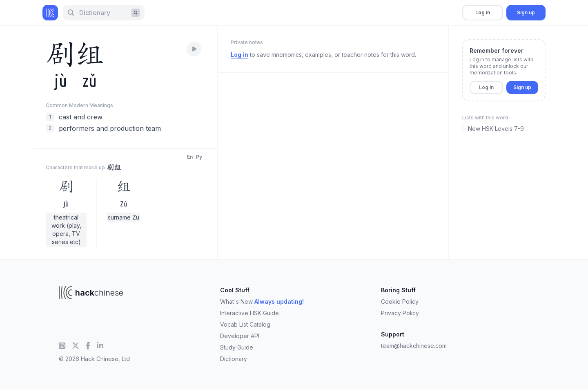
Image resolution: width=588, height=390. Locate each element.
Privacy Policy (400, 313)
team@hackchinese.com (414, 346)
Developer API (240, 336)
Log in (483, 12)
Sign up (526, 12)
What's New (262, 301)
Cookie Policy (400, 301)
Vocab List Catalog (245, 324)
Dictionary (234, 359)
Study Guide (237, 347)
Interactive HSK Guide (249, 313)
